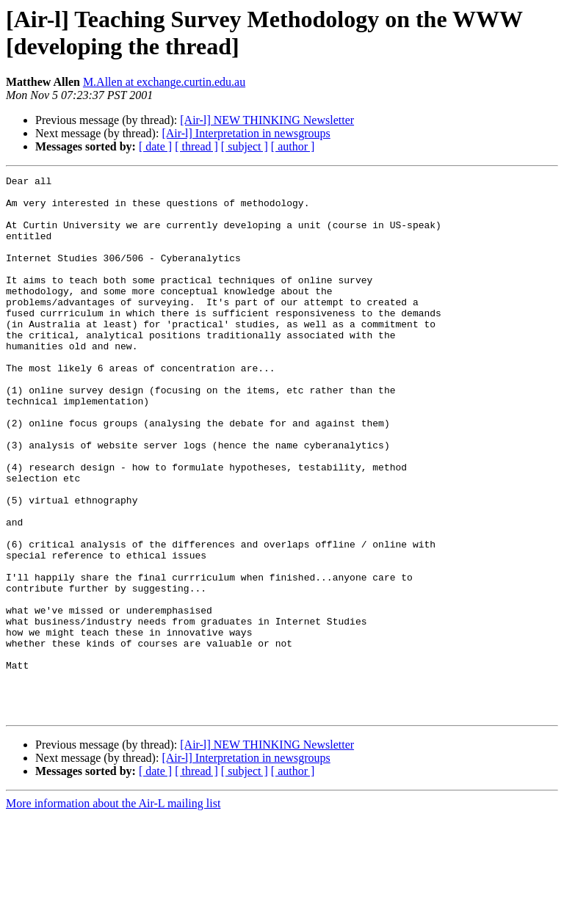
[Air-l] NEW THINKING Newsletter (267, 120)
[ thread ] (196, 146)
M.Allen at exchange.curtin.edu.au (164, 82)
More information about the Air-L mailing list (113, 911)
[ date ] (155, 146)
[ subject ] (245, 146)
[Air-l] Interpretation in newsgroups (246, 133)
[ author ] (293, 146)
